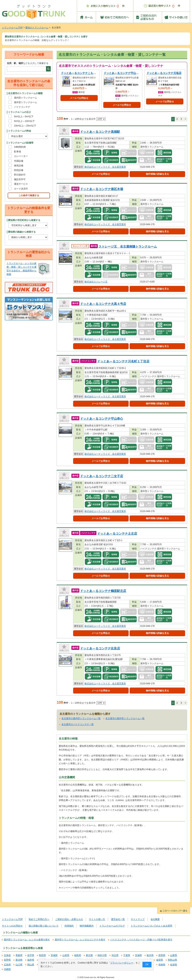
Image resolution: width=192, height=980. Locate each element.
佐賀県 (174, 965)
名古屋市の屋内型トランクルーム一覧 (81, 718)
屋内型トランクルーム (26, 98)
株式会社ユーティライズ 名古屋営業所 (105, 167)
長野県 (7, 960)
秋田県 (42, 955)
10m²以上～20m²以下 (25, 126)
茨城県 (138, 955)
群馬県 (162, 955)
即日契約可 (20, 175)
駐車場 (17, 152)
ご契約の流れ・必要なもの (69, 919)
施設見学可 (20, 179)
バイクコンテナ (22, 107)
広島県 (7, 965)
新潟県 (19, 960)
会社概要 (155, 919)
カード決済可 (21, 189)
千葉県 (127, 955)
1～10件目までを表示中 (88, 119)
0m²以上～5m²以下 (24, 117)
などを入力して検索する (28, 63)
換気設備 (19, 166)
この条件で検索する (29, 195)
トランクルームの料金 (20, 131)
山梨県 (174, 955)
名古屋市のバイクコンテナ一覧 (78, 724)
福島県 (78, 955)
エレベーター (21, 156)
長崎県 (162, 965)
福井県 (31, 960)
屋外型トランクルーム (26, 102)
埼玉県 (115, 955)
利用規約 (69, 926)
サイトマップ (138, 919)
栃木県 (150, 955)
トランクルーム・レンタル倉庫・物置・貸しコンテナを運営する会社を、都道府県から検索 (22, 269)
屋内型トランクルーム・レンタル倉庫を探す (27, 940)
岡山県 (31, 965)
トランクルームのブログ (112, 926)
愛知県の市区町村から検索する (24, 220)
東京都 (89, 955)
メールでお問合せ (79, 98)
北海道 (7, 955)
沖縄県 (7, 969)
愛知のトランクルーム (37, 28)
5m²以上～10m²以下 (24, 121)
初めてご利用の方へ (39, 919)
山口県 (19, 965)
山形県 (66, 955)
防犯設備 (19, 170)
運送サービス (21, 184)
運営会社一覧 (118, 919)
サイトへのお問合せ (12, 926)
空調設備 (19, 161)
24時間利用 (20, 147)
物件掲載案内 (87, 926)
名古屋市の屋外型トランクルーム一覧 (125, 718)
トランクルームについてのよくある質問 (151, 926)
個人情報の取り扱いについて (44, 926)
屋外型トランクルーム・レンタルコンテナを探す (80, 940)
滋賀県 (160, 960)
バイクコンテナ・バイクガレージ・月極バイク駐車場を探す (141, 940)
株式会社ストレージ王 (96, 282)
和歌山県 (172, 960)
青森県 (19, 955)
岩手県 (31, 955)
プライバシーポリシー (122, 963)
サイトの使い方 (97, 919)
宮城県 (54, 955)
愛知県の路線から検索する (22, 232)
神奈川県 (102, 955)
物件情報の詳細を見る (157, 174)
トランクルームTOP (12, 28)
